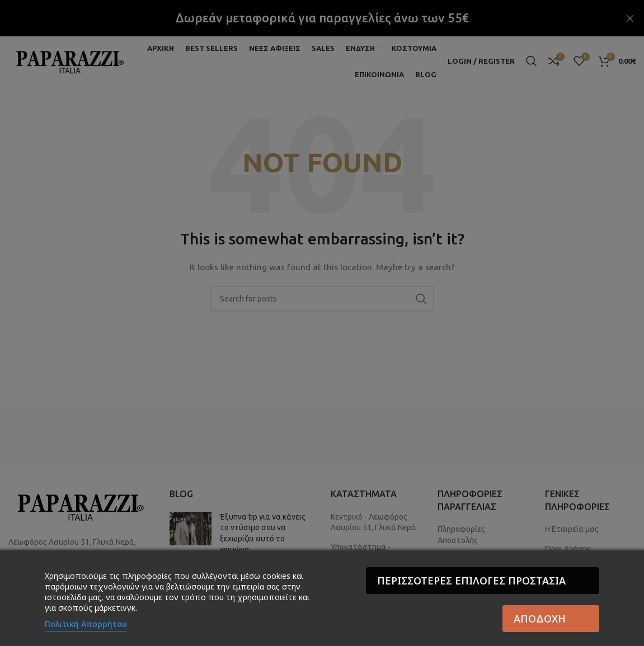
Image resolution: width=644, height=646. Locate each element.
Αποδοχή (540, 619)
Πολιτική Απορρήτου (86, 624)
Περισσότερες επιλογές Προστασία (471, 581)
